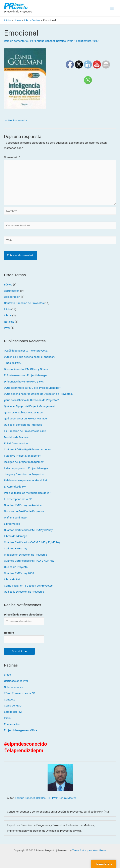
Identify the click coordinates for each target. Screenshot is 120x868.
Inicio (7, 309)
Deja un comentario (16, 41)
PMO (7, 328)
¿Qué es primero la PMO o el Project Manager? (32, 388)
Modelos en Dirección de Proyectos (25, 555)
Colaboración (12, 297)
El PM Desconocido (16, 443)
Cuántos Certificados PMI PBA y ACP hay (29, 561)
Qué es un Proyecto (16, 567)
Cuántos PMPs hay (16, 548)
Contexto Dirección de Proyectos (24, 303)
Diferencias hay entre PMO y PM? (24, 381)
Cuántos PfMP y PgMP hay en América (28, 450)
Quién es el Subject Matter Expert (24, 412)
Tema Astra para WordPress (89, 850)
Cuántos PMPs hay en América (23, 505)
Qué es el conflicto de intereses (23, 425)
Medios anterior (16, 120)
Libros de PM (12, 579)
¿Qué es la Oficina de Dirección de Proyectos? (32, 400)
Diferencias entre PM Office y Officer (26, 369)
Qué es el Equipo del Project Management (29, 406)
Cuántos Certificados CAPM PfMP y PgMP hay (32, 542)
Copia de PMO (13, 706)
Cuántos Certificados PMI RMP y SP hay (28, 530)
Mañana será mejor (16, 517)
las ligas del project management (24, 462)
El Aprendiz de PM (15, 487)
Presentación (12, 724)
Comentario (12, 157)
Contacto (10, 699)
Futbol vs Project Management (23, 456)
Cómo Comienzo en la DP (20, 693)
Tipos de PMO (13, 363)
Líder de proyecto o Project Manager (26, 468)
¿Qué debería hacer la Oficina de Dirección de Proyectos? (39, 394)
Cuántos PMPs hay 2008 (19, 573)
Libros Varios (12, 524)
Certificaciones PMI (16, 681)
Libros (8, 315)
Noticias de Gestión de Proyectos (24, 511)
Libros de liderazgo (16, 536)
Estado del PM (13, 712)
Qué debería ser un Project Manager (26, 419)
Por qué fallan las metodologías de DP (27, 493)
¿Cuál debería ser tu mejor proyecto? (26, 351)
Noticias (9, 322)
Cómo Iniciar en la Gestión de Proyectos (28, 586)
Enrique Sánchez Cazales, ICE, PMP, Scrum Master (46, 798)
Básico (8, 284)
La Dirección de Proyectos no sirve (25, 431)
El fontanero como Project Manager (26, 375)
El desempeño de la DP (18, 499)
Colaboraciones (14, 687)
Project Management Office (21, 730)
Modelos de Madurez (17, 437)
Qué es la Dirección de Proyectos (24, 592)
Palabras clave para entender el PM (25, 481)
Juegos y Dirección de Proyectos (24, 474)
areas (7, 675)
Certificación (12, 291)
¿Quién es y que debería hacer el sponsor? (30, 357)
